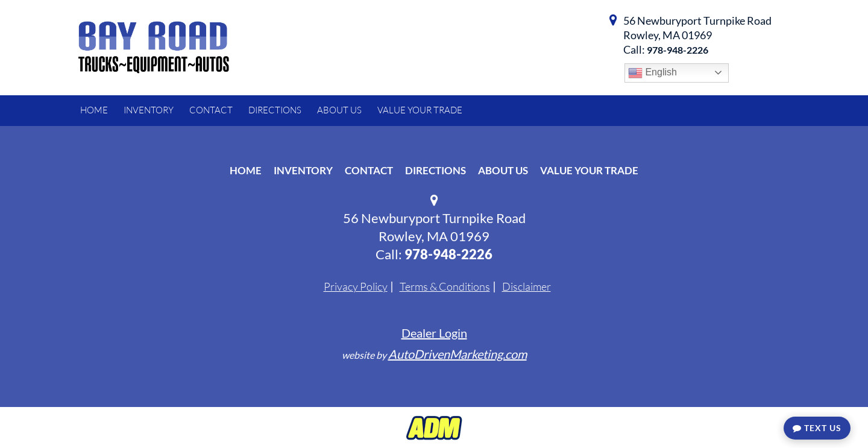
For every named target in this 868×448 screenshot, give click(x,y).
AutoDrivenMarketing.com (458, 354)
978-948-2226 (678, 50)
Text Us (817, 428)
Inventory (303, 170)
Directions (436, 170)
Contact (369, 170)
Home (246, 170)
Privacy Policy (356, 286)
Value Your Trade (589, 170)
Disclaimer (527, 286)
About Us (503, 170)
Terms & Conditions (445, 286)
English (653, 73)
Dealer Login (434, 333)
